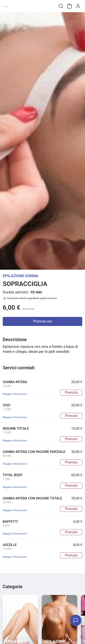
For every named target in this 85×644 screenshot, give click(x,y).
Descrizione (15, 340)
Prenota (71, 392)
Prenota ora (42, 321)
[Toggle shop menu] (15, 6)
